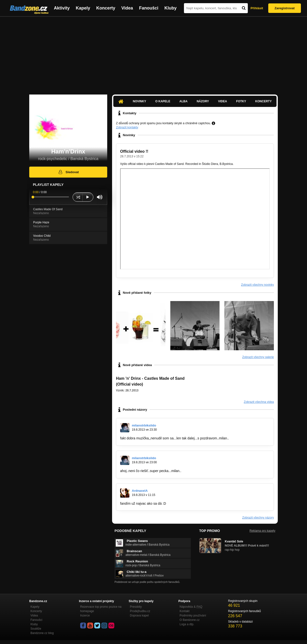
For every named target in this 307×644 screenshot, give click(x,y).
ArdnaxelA (140, 491)
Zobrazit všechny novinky (257, 285)
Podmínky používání (193, 616)
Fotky (241, 101)
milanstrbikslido (144, 425)
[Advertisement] (153, 53)
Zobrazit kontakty (127, 127)
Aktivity (62, 8)
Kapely (83, 8)
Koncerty (106, 8)
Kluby (171, 8)
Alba (183, 101)
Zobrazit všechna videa (259, 402)
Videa (127, 8)
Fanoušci (149, 8)
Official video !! (134, 151)
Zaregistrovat (285, 8)
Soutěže (36, 629)
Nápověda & (191, 607)
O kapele (163, 101)
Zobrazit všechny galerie (258, 357)
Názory (203, 101)
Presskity (136, 607)
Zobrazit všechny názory (258, 518)
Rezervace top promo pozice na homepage (101, 609)
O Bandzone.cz (190, 620)
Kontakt (185, 611)
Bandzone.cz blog (42, 633)
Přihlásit (257, 8)
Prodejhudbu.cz (140, 611)
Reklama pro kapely (262, 531)
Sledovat (68, 172)
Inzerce (85, 616)
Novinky (139, 101)
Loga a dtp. (187, 624)
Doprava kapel (139, 616)
